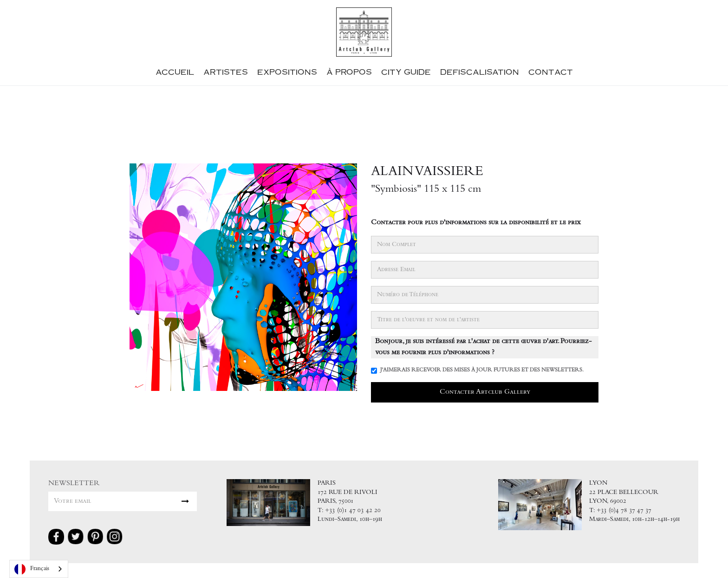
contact (551, 72)
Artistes (226, 72)
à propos (349, 72)
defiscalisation (480, 72)
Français (32, 569)
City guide (406, 72)
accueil (175, 72)
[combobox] (39, 569)
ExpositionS (287, 72)
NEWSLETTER (74, 484)
